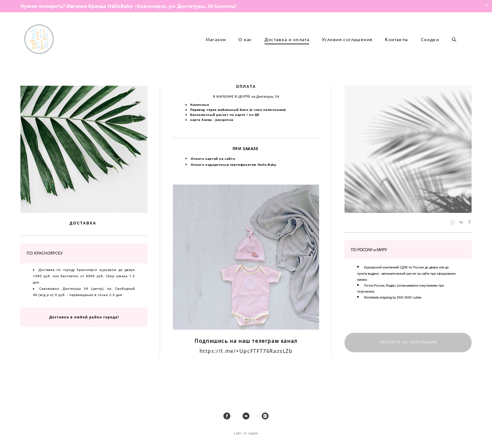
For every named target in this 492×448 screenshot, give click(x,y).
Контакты (397, 49)
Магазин (216, 49)
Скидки (430, 49)
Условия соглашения (347, 49)
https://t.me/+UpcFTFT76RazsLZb (246, 370)
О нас (245, 49)
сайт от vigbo (246, 434)
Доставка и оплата (287, 49)
